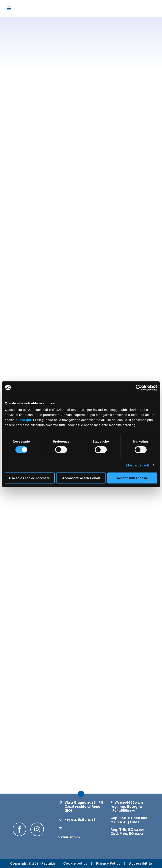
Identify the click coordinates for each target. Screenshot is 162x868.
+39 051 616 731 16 (80, 820)
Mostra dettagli (138, 465)
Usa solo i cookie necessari (30, 478)
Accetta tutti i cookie (132, 478)
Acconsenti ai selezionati (81, 478)
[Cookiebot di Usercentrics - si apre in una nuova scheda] (139, 388)
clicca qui (23, 420)
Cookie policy (75, 863)
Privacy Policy (108, 863)
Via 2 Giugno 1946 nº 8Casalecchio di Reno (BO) (84, 807)
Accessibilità (141, 863)
